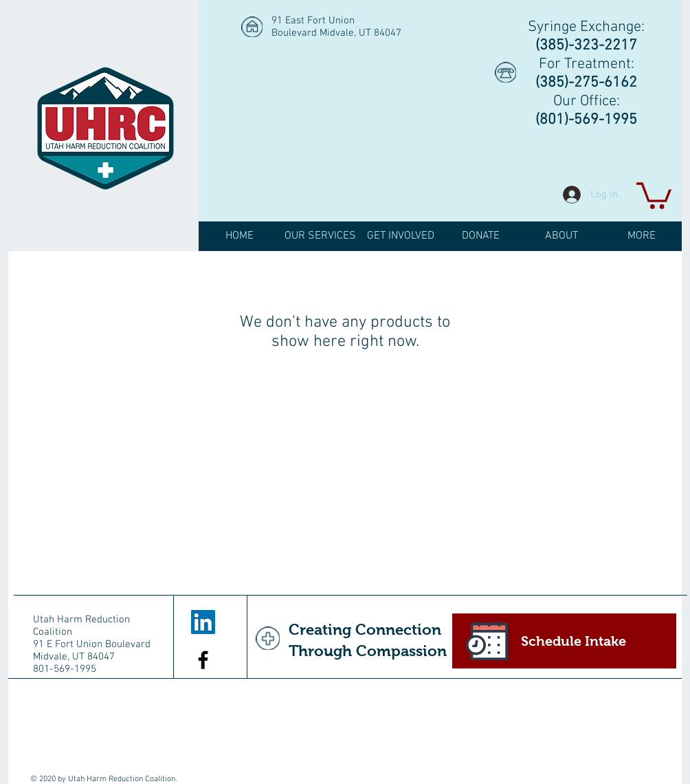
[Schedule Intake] (564, 641)
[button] (654, 194)
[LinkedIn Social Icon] (203, 622)
